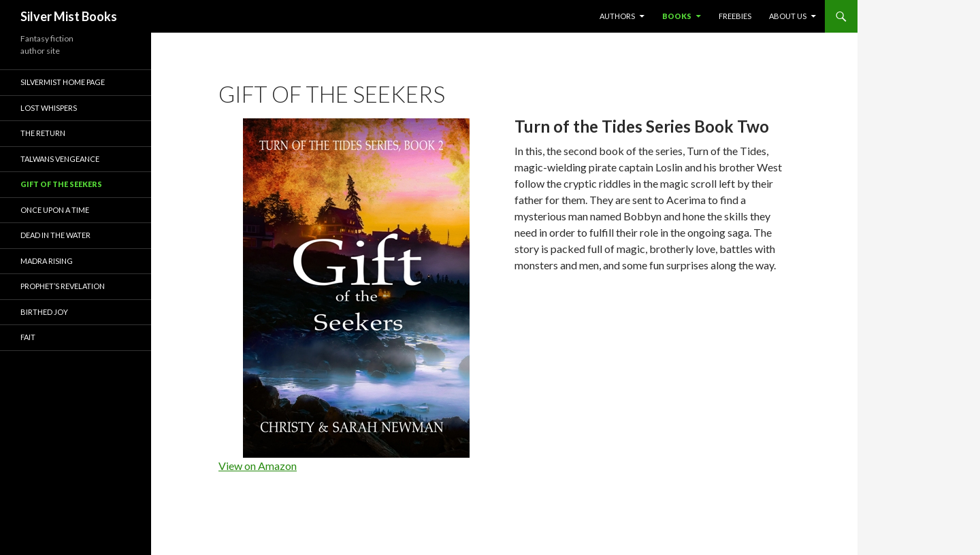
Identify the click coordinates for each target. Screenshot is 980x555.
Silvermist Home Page (63, 82)
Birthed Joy (44, 312)
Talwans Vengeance (60, 159)
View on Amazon (258, 466)
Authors (617, 16)
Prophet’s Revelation (63, 286)
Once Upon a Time (55, 210)
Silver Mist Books (69, 16)
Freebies (735, 16)
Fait (28, 337)
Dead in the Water (55, 235)
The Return (43, 133)
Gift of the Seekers (61, 184)
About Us (788, 16)
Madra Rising (47, 261)
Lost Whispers (49, 108)
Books (677, 16)
